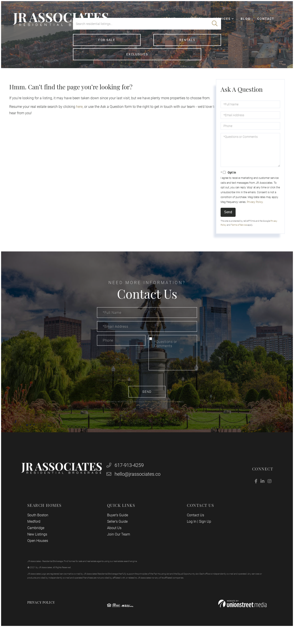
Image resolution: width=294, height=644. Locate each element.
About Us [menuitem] (115, 540)
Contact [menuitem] (261, 23)
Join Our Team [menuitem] (120, 547)
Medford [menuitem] (38, 534)
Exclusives (197, 62)
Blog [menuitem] (241, 23)
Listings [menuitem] (190, 23)
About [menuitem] (166, 23)
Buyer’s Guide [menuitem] (119, 527)
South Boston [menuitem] (42, 527)
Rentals (147, 62)
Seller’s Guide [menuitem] (119, 534)
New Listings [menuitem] (41, 547)
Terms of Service (239, 233)
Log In (190, 534)
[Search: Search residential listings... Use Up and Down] (141, 45)
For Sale (97, 62)
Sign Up (204, 534)
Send (228, 220)
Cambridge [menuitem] (40, 540)
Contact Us (194, 527)
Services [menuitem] (218, 23)
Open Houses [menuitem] (41, 553)
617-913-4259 (127, 477)
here (79, 115)
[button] (215, 45)
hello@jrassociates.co (135, 486)
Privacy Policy (254, 210)
